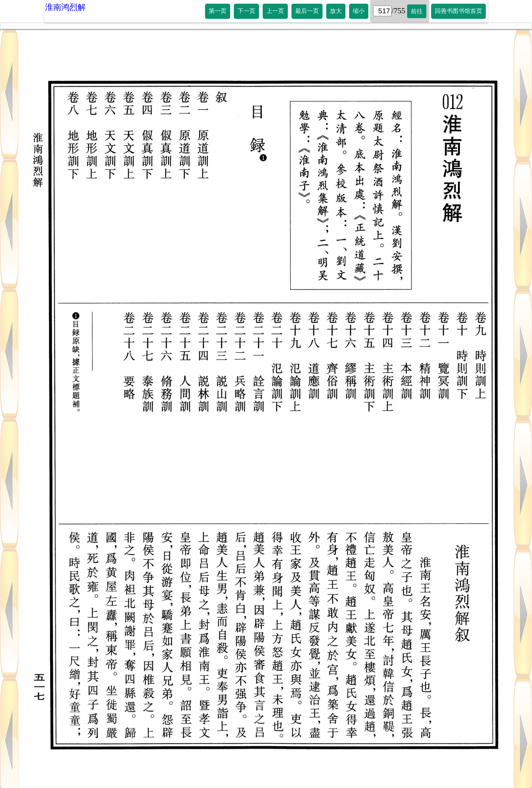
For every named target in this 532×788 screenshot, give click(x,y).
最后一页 (307, 11)
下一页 (246, 11)
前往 (417, 11)
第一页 (218, 11)
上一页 (275, 11)
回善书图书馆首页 (458, 11)
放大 (336, 11)
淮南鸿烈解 (65, 7)
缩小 (359, 11)
